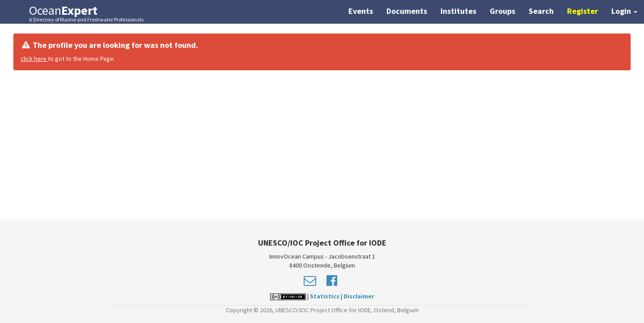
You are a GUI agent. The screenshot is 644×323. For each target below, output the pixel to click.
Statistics (325, 296)
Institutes (458, 11)
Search (541, 11)
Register (583, 11)
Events (361, 11)
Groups (502, 11)
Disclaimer (359, 296)
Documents (407, 11)
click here (34, 59)
